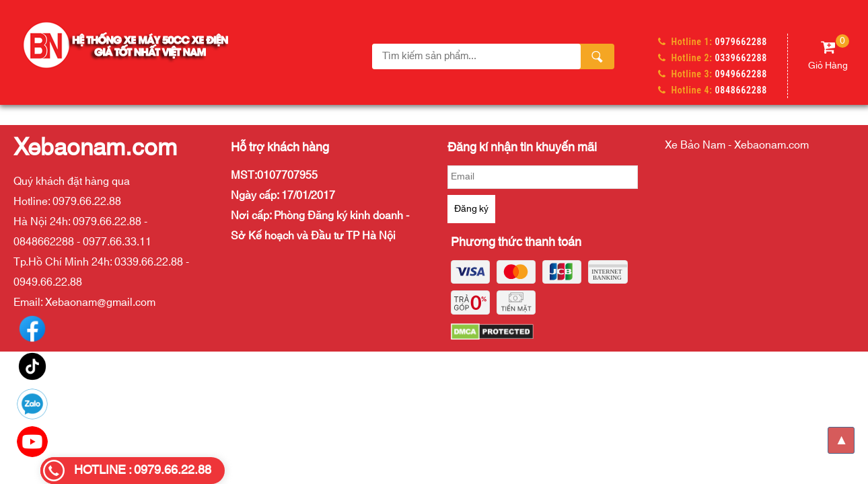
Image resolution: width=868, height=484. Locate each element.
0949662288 (741, 74)
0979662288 (741, 42)
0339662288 (741, 58)
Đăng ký (471, 209)
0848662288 (741, 90)
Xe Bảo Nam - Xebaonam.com (737, 145)
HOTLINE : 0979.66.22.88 (143, 471)
